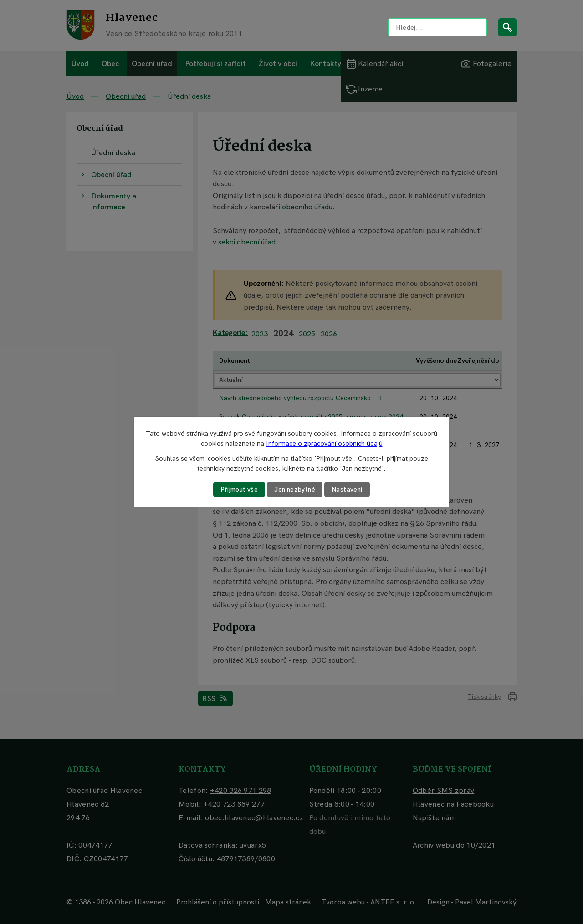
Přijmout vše (238, 489)
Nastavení (349, 489)
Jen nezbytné (295, 489)
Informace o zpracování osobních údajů (324, 443)
